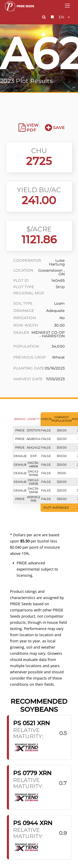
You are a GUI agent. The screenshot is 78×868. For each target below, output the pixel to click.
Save (55, 128)
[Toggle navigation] (67, 6)
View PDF (29, 128)
